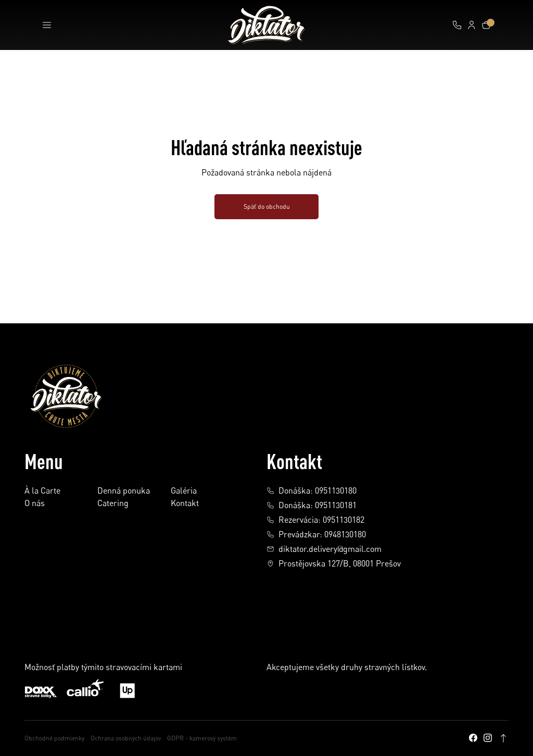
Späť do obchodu (267, 206)
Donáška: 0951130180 (312, 490)
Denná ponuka (124, 491)
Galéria (184, 491)
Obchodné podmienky (54, 738)
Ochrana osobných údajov (126, 738)
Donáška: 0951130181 (312, 505)
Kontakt (185, 503)
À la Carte (42, 491)
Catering (113, 503)
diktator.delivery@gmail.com (324, 549)
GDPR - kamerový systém (202, 738)
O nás (35, 503)
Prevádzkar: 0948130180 (316, 534)
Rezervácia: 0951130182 (315, 520)
